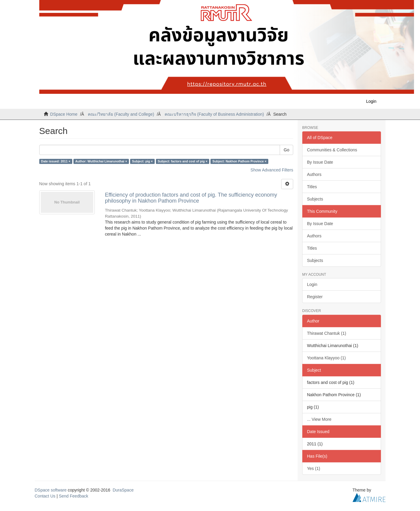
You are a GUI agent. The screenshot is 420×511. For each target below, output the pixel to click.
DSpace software (51, 490)
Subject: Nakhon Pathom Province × (239, 161)
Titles (312, 187)
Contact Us (45, 496)
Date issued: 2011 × (56, 161)
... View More (319, 419)
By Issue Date (320, 162)
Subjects (315, 199)
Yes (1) (314, 468)
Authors (314, 174)
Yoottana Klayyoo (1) (326, 358)
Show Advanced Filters (272, 170)
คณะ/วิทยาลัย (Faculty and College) (121, 114)
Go (286, 150)
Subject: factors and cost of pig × (183, 161)
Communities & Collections (332, 150)
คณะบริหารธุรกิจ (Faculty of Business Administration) (214, 114)
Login (312, 284)
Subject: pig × (142, 161)
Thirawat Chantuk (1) (327, 333)
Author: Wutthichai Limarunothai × (101, 161)
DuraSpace (123, 490)
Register (315, 297)
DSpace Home (64, 114)
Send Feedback (73, 496)
